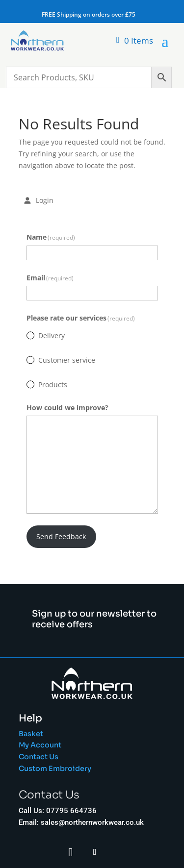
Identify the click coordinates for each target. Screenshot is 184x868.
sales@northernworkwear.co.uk (92, 822)
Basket (31, 734)
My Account (40, 745)
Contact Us (39, 757)
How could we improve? (67, 408)
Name (51, 237)
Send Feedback (61, 536)
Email (50, 278)
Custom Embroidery (56, 769)
